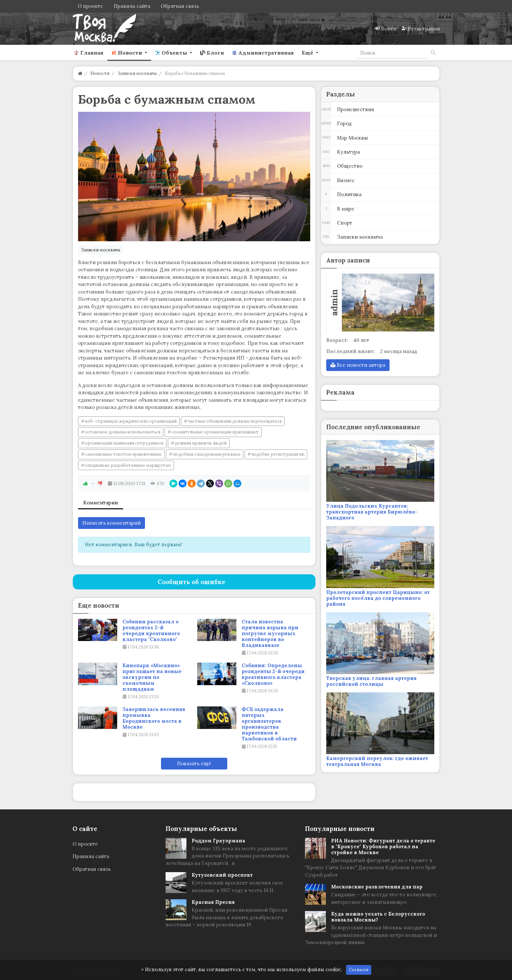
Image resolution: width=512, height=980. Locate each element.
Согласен (359, 970)
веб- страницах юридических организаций (131, 421)
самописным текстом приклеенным (123, 454)
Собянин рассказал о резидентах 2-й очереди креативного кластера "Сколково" (151, 631)
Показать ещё (194, 763)
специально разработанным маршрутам (128, 465)
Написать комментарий (112, 523)
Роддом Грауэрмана (218, 841)
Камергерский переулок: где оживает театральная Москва (377, 761)
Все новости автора (358, 365)
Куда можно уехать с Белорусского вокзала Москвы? (378, 917)
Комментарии (101, 503)
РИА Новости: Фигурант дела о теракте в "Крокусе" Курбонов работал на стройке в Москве (383, 846)
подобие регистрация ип (278, 454)
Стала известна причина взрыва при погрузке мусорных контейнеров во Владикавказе (270, 634)
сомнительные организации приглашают (215, 432)
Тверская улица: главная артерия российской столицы (371, 681)
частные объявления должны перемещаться (235, 421)
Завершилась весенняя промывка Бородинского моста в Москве (154, 718)
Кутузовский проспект (222, 875)
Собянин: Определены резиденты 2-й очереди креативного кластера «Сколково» (273, 674)
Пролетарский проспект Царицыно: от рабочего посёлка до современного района (378, 598)
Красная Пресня (213, 902)
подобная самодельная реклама (207, 454)
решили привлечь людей (201, 443)
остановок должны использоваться (123, 432)
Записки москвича (101, 250)
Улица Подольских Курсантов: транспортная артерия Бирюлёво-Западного (372, 512)
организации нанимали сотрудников (124, 443)
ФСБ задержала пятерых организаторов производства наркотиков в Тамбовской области (269, 724)
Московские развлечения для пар (377, 887)
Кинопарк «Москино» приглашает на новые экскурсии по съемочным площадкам (152, 677)
